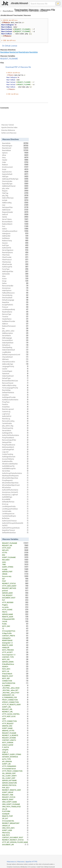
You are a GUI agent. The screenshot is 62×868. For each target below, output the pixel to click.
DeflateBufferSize (15, 502)
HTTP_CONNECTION (15, 721)
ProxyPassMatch (15, 438)
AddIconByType (15, 364)
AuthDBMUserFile (15, 466)
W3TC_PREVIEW (15, 650)
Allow (15, 155)
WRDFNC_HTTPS (15, 731)
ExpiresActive (15, 172)
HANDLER (15, 648)
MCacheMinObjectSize (15, 478)
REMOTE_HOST (15, 676)
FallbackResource (15, 293)
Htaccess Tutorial (7, 125)
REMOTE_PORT (15, 816)
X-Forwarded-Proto (15, 631)
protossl (15, 591)
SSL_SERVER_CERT (15, 773)
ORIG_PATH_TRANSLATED (15, 807)
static (15, 562)
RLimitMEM (15, 499)
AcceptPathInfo (15, 305)
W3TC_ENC (15, 626)
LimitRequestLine (15, 514)
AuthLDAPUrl (15, 416)
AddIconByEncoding (15, 385)
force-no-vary (15, 576)
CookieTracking (15, 454)
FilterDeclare (15, 262)
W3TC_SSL (15, 659)
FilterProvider (15, 257)
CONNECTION (15, 681)
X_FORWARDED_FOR (15, 697)
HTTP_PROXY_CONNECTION (15, 771)
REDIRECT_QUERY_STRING (15, 754)
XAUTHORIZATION (15, 683)
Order (15, 162)
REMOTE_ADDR (15, 617)
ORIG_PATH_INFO (15, 828)
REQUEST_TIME (15, 795)
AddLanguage (15, 338)
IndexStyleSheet (15, 343)
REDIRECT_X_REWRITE (15, 735)
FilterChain (15, 255)
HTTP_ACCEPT (15, 652)
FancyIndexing (15, 295)
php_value (15, 188)
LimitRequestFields (15, 506)
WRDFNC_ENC (15, 726)
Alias (15, 276)
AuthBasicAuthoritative (15, 400)
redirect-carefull (15, 745)
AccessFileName (15, 459)
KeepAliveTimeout (15, 530)
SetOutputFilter (15, 207)
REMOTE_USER (15, 645)
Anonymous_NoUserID (15, 492)
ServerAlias (15, 471)
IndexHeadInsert (15, 376)
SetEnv (15, 229)
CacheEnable (15, 511)
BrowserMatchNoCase (15, 381)
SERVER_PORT (15, 572)
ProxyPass (15, 402)
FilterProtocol (15, 260)
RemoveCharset (15, 383)
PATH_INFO (15, 669)
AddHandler (15, 236)
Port (15, 226)
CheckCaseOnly (15, 428)
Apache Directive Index (9, 128)
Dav (15, 328)
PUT (15, 600)
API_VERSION (15, 761)
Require (15, 191)
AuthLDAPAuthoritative (15, 490)
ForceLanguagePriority (15, 388)
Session (15, 243)
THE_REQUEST (15, 595)
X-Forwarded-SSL (15, 821)
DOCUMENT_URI (14, 845)
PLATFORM (15, 811)
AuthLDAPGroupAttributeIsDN (15, 523)
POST (15, 581)
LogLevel (15, 452)
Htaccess (21, 862)
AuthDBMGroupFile (15, 468)
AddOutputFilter (15, 271)
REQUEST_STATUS (15, 797)
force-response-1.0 (15, 655)
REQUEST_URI (15, 545)
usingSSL (15, 750)
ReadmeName (15, 312)
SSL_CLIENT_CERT (15, 778)
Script (15, 169)
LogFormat (15, 414)
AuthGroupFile (15, 267)
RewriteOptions (15, 252)
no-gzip (15, 569)
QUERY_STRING (15, 567)
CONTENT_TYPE (15, 657)
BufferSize (15, 518)
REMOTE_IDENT (15, 799)
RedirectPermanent (15, 326)
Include (15, 200)
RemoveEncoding (15, 421)
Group (15, 281)
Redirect (15, 165)
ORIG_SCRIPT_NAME (15, 802)
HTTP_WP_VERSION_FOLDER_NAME (15, 842)
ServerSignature (15, 250)
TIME (15, 564)
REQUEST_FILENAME (9, 59)
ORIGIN (15, 574)
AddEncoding (15, 203)
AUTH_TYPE (15, 759)
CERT (15, 719)
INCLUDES (15, 560)
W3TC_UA (15, 671)
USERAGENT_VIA (15, 695)
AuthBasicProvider (15, 321)
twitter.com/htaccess (9, 133)
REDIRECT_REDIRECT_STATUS (15, 840)
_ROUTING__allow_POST (15, 693)
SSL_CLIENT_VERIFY (15, 776)
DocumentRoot (15, 340)
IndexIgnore (15, 233)
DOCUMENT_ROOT (15, 598)
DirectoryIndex (15, 181)
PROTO (15, 612)
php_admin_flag (15, 426)
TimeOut (15, 316)
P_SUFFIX (15, 747)
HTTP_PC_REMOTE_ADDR (15, 704)
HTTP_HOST (15, 548)
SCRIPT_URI (15, 764)
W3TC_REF (15, 678)
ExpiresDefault (15, 174)
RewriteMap (15, 390)
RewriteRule (33, 52)
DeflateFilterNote (15, 392)
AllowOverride (15, 264)
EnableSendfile (15, 461)
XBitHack (15, 359)
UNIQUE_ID (15, 826)
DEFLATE (15, 550)
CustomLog (15, 411)
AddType (15, 176)
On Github (6, 46)
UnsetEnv (15, 395)
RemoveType (15, 314)
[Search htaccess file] (42, 4)
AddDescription (15, 333)
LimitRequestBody (15, 309)
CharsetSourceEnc (15, 362)
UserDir (15, 369)
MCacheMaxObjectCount (15, 485)
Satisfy (15, 217)
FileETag (15, 193)
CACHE (15, 621)
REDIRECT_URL (15, 712)
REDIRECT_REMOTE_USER (15, 790)
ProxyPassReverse (15, 445)
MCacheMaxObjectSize (15, 483)
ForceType (15, 269)
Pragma (15, 605)
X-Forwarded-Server (15, 769)
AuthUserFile (15, 248)
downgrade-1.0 (15, 643)
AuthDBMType (15, 497)
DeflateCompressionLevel (15, 354)
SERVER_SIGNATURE (15, 783)
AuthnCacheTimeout (15, 521)
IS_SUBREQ (15, 685)
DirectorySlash (15, 298)
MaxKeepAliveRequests (15, 476)
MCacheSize (15, 487)
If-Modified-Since (15, 664)
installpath (15, 814)
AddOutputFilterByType (15, 179)
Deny (15, 157)
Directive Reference (8, 130)
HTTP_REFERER (15, 602)
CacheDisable (15, 423)
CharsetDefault (15, 357)
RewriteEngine (24, 52)
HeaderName (15, 319)
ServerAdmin (15, 430)
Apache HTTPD (31, 862)
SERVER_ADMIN (15, 662)
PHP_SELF (15, 788)
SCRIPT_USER (15, 830)
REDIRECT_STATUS (15, 583)
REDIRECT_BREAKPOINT (15, 823)
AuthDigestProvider (15, 397)
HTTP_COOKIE (15, 610)
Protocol (15, 307)
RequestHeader (15, 212)
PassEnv (15, 404)
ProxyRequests (15, 480)
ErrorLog (15, 504)
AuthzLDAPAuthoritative (15, 435)
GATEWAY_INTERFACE (15, 757)
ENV (15, 555)
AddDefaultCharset (15, 186)
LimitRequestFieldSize (15, 509)
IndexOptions (15, 290)
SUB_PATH (15, 835)
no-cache (15, 607)
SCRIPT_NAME (15, 728)
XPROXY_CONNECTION (15, 702)
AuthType (15, 245)
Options (15, 153)
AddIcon (15, 324)
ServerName (15, 335)
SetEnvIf (15, 214)
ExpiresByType (15, 184)
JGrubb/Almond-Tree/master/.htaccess (31, 11)
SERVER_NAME (15, 614)
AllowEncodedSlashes (15, 464)
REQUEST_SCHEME (15, 738)
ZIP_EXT (15, 818)
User (15, 205)
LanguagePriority (15, 366)
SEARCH (15, 666)
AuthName (15, 238)
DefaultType (15, 378)
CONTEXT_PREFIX (15, 636)
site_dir (15, 809)
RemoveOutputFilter (15, 440)
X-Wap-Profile (15, 633)
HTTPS (15, 553)
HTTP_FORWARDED (15, 766)
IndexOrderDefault (15, 350)
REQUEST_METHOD (15, 588)
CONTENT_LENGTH (15, 740)
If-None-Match (15, 674)
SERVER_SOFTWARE (15, 780)
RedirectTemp (15, 241)
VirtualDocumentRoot (15, 231)
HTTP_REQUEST (15, 723)
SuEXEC (15, 525)
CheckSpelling (15, 347)
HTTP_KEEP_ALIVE (15, 716)
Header (15, 160)
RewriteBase (8, 11)
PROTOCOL (15, 833)
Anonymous (15, 288)
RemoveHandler (15, 286)
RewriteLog (15, 419)
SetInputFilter (15, 442)
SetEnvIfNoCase (15, 198)
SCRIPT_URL (15, 707)
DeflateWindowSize (15, 533)
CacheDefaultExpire (15, 516)
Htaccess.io (11, 862)
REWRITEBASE (15, 640)
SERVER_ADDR (15, 593)
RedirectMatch (15, 224)
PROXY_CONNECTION (15, 700)
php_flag (15, 195)
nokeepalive (15, 638)
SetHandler (15, 274)
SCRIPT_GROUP (15, 792)
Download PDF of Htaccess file (18, 67)
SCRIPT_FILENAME (15, 557)
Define (15, 283)
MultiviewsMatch (15, 447)
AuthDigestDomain (15, 457)
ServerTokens (15, 219)
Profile (15, 624)
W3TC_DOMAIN (15, 742)
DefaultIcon (15, 345)
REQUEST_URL (15, 709)
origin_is (15, 752)
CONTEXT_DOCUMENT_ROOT (15, 837)
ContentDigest (15, 371)
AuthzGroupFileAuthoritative (15, 473)
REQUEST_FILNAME (15, 733)
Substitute (15, 373)
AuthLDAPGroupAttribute (15, 528)
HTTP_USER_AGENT (15, 586)
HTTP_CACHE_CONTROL (15, 714)
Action (15, 279)
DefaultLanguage (15, 300)
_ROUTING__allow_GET (15, 690)
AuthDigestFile (15, 433)
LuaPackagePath (15, 449)
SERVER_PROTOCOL (15, 785)
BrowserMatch (15, 222)
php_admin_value (15, 331)
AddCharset (15, 210)
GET (15, 579)
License (14, 46)
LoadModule (15, 352)
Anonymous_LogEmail (15, 495)
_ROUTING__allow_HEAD (15, 688)
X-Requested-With (15, 619)
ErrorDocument (15, 167)
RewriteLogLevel (15, 409)
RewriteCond (14, 52)
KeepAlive (15, 302)
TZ (15, 629)
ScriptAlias (15, 407)
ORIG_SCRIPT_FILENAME (15, 804)
